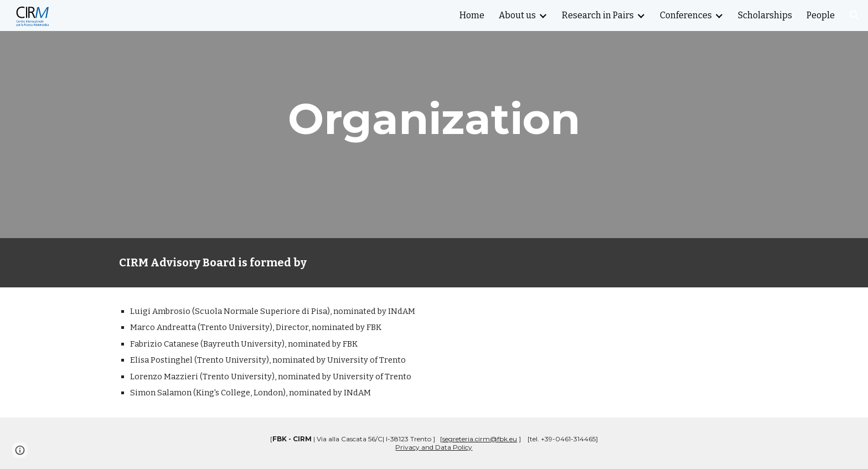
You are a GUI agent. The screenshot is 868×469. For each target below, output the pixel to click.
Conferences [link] (686, 15)
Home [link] (472, 15)
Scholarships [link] (765, 15)
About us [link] (517, 15)
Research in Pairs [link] (598, 15)
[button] (855, 16)
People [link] (821, 15)
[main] (434, 119)
